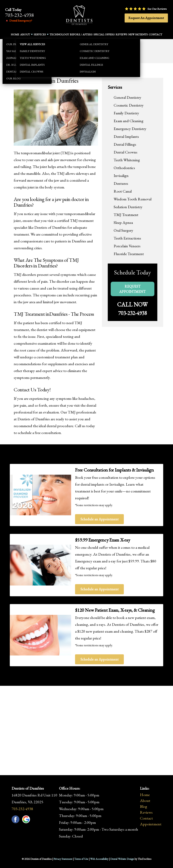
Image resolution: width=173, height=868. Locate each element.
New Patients (138, 34)
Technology (59, 34)
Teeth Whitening (127, 160)
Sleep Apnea (123, 222)
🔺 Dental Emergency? (19, 20)
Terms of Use (81, 859)
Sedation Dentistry (128, 207)
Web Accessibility (99, 859)
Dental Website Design (122, 859)
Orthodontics (124, 168)
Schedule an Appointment (99, 519)
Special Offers (104, 34)
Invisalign (121, 176)
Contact (155, 34)
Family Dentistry (126, 113)
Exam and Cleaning (129, 121)
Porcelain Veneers (127, 246)
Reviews (121, 34)
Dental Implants (126, 136)
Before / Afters (81, 34)
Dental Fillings (125, 144)
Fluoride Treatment (129, 254)
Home (15, 34)
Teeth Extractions (127, 238)
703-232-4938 (19, 15)
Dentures (121, 183)
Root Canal (123, 191)
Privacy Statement (63, 859)
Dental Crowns (125, 152)
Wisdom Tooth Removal (133, 199)
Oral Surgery (123, 230)
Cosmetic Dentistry (129, 105)
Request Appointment (132, 289)
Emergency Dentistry (130, 129)
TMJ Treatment (126, 215)
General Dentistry (127, 97)
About (25, 34)
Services (40, 34)
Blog (144, 806)
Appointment (151, 824)
